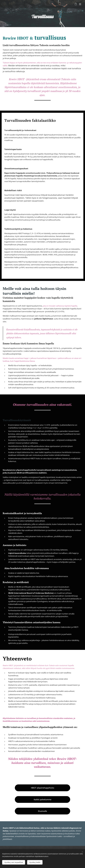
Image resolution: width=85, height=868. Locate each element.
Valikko (80, 4)
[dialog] (81, 864)
